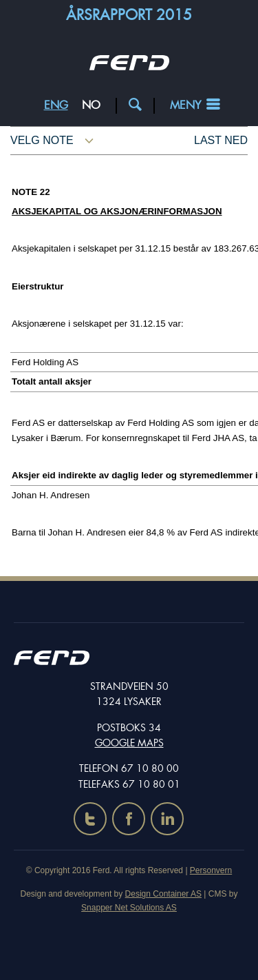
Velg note (42, 140)
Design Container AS (163, 894)
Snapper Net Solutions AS (129, 908)
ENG (56, 105)
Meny (185, 105)
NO (91, 105)
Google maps (129, 743)
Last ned (221, 140)
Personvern (211, 870)
